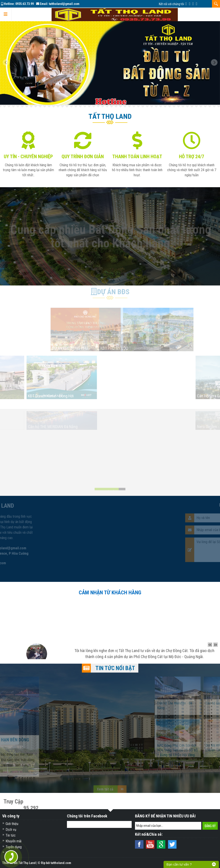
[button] (8, 63)
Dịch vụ (11, 830)
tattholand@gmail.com (64, 4)
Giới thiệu (12, 824)
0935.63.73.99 (25, 4)
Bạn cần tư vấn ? (179, 864)
